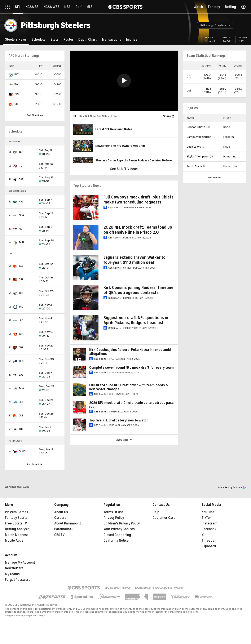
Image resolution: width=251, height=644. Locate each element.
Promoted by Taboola (232, 488)
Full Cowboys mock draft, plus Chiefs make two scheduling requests (138, 200)
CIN (17, 94)
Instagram (210, 523)
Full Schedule (35, 464)
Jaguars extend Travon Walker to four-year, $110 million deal (135, 260)
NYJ (21, 202)
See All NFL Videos (124, 169)
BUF (21, 361)
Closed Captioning (117, 535)
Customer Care (164, 518)
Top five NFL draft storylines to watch (119, 420)
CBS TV (60, 535)
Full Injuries (215, 178)
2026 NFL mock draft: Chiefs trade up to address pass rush (131, 405)
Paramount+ (64, 529)
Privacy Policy (114, 518)
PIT (17, 74)
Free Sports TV (16, 523)
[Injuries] (132, 39)
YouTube (208, 512)
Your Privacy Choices (119, 529)
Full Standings (35, 115)
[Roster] (68, 39)
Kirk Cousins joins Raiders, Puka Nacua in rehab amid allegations (130, 352)
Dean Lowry (194, 147)
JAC (21, 152)
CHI (21, 347)
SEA (21, 215)
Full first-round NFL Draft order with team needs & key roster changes (129, 387)
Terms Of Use (114, 512)
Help (156, 512)
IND (21, 307)
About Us (61, 512)
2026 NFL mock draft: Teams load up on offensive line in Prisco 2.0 (138, 230)
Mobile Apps (14, 541)
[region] (124, 81)
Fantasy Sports (16, 518)
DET (21, 402)
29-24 (50, 402)
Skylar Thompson (198, 156)
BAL (17, 84)
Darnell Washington (199, 137)
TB (21, 166)
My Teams (12, 574)
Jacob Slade (194, 166)
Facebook (209, 529)
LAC (21, 320)
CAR (21, 179)
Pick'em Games (17, 512)
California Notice (116, 541)
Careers (60, 518)
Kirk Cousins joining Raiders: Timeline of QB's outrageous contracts (138, 290)
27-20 (50, 307)
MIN (21, 242)
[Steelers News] (16, 39)
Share (167, 116)
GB (21, 293)
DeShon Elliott (196, 127)
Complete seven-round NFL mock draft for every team (131, 368)
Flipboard (209, 546)
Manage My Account (20, 563)
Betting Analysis (17, 529)
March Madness (17, 535)
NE (20, 229)
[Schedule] (39, 39)
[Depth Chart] (87, 39)
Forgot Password (18, 580)
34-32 (50, 202)
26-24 (50, 429)
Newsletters (14, 568)
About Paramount (68, 523)
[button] (215, 25)
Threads (208, 541)
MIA (21, 388)
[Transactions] (111, 39)
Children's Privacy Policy (122, 523)
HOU (25, 451)
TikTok (207, 518)
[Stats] (54, 39)
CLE (17, 104)
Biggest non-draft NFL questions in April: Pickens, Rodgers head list (136, 320)
